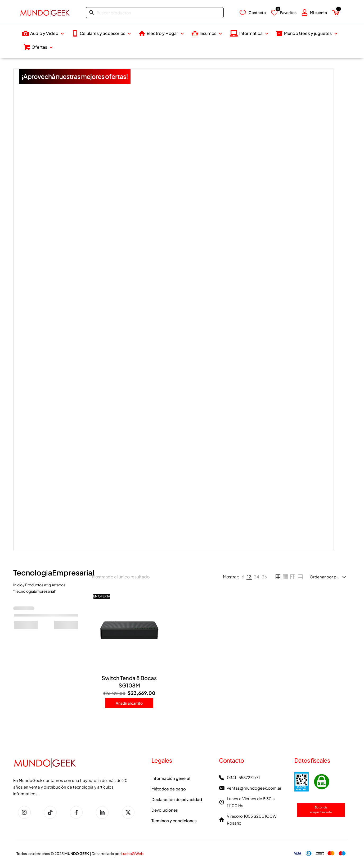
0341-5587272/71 (243, 777)
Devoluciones (165, 810)
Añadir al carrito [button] (129, 703)
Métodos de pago (169, 789)
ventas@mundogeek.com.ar (254, 788)
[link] (243, 577)
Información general (171, 778)
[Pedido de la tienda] (329, 577)
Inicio (18, 585)
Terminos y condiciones (174, 820)
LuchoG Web (132, 853)
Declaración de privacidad (177, 799)
